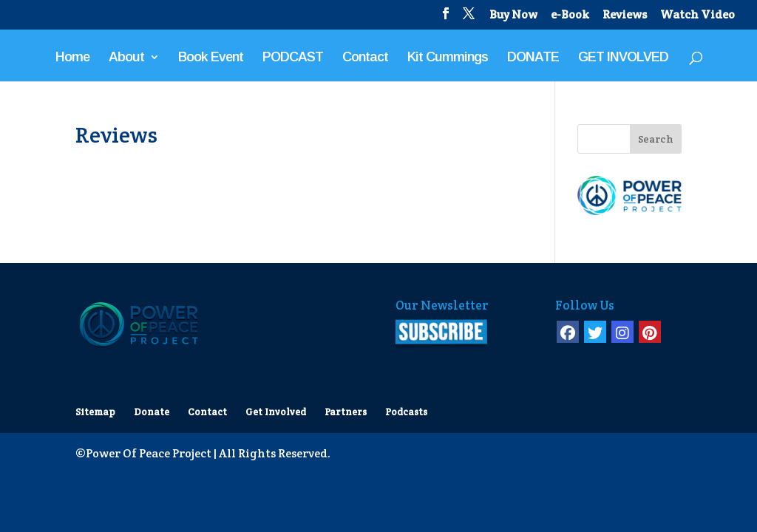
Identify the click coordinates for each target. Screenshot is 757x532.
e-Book (570, 16)
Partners (346, 412)
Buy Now (513, 16)
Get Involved (276, 412)
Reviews (625, 16)
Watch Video (697, 16)
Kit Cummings (448, 58)
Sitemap (95, 412)
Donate (152, 412)
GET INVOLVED (623, 58)
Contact (365, 58)
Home (72, 58)
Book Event (211, 58)
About (126, 58)
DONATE (533, 58)
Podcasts (406, 412)
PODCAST (293, 58)
